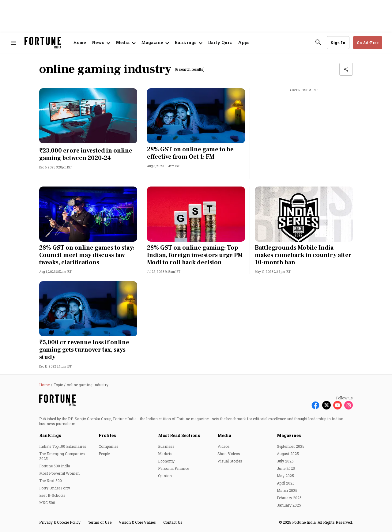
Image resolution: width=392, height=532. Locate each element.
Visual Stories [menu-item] (230, 461)
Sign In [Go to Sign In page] (338, 43)
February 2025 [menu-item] (289, 498)
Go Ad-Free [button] (368, 43)
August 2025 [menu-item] (288, 454)
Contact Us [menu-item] (173, 522)
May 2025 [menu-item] (285, 476)
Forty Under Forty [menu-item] (55, 488)
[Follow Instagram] (349, 405)
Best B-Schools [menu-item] (52, 495)
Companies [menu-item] (109, 446)
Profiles (107, 435)
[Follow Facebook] (315, 405)
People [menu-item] (104, 454)
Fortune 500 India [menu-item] (55, 466)
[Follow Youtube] (337, 405)
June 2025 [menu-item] (286, 468)
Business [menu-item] (166, 446)
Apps (244, 42)
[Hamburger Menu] (13, 43)
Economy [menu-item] (166, 461)
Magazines (289, 435)
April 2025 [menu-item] (286, 483)
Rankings (50, 435)
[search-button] (318, 42)
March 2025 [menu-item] (287, 490)
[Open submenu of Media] (125, 43)
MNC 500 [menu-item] (47, 503)
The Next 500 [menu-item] (51, 481)
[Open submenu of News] (101, 43)
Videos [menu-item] (224, 446)
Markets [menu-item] (165, 454)
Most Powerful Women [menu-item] (59, 473)
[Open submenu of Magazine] (155, 43)
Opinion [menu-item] (165, 476)
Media (224, 435)
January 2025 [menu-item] (289, 505)
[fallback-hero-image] (88, 116)
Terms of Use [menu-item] (100, 522)
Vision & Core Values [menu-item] (137, 522)
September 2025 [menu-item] (291, 446)
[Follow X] (326, 405)
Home (79, 42)
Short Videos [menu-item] (229, 454)
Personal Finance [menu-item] (173, 468)
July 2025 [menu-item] (285, 461)
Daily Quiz (220, 42)
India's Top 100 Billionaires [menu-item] (63, 446)
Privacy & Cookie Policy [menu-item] (60, 522)
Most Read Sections (179, 435)
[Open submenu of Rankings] (188, 43)
